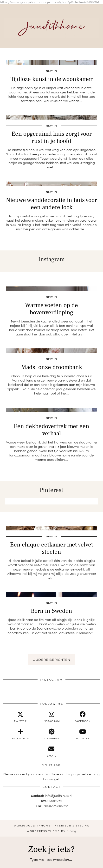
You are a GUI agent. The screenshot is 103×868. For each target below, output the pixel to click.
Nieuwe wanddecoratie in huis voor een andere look (51, 204)
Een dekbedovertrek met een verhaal (51, 430)
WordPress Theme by (51, 831)
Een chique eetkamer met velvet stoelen (52, 548)
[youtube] (83, 734)
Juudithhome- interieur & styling (58, 826)
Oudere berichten (52, 660)
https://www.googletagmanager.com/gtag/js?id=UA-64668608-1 (50, 2)
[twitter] (20, 717)
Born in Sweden (51, 611)
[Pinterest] (18, 501)
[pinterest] (51, 734)
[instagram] (51, 717)
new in (51, 71)
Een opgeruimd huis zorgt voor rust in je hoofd (52, 137)
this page (73, 774)
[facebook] (83, 717)
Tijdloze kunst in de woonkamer (52, 79)
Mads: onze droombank (52, 367)
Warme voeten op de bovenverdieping (51, 309)
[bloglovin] (20, 734)
